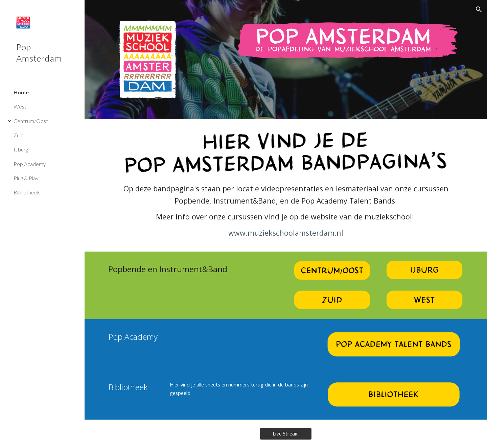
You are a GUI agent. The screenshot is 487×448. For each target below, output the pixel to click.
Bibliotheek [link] (27, 192)
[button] (479, 9)
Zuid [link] (19, 135)
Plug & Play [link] (26, 178)
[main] (286, 211)
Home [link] (21, 92)
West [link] (20, 106)
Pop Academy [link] (30, 164)
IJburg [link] (21, 149)
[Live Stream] (286, 434)
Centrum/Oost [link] (31, 121)
